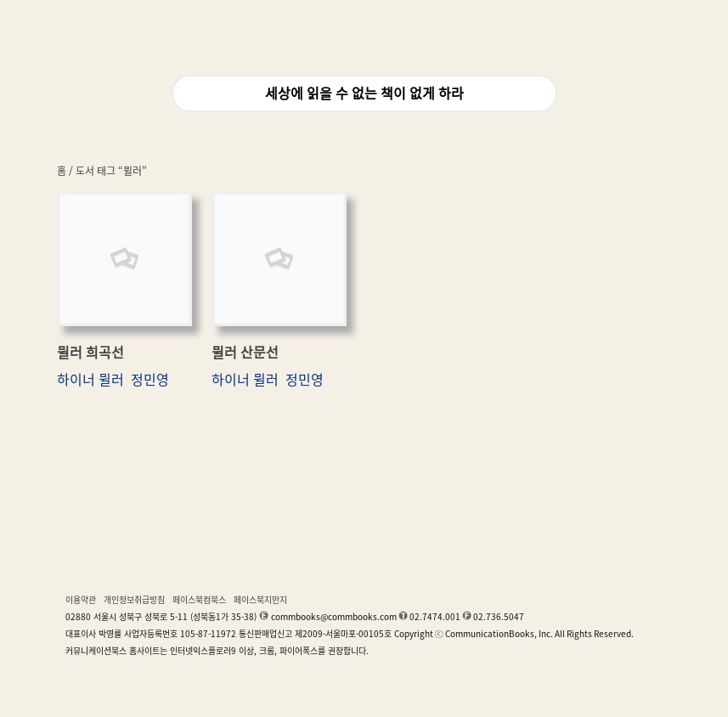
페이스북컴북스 (199, 600)
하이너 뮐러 (90, 380)
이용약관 (81, 600)
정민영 (150, 380)
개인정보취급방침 (134, 600)
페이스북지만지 (260, 600)
